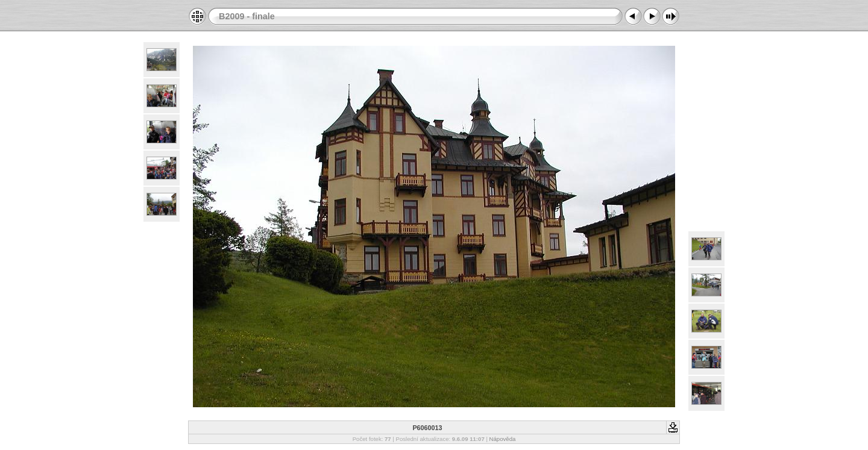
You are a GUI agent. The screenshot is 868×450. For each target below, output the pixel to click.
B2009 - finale (247, 16)
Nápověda (503, 439)
